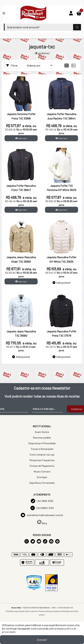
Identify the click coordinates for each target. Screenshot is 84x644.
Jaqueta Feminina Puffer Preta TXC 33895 (21, 116)
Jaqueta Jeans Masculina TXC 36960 (21, 333)
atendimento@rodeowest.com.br (42, 515)
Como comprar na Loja (42, 454)
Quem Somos (42, 432)
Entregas (42, 477)
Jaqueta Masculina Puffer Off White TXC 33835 (61, 259)
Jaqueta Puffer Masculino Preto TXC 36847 (21, 188)
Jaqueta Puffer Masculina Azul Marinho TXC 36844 (61, 116)
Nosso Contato (42, 471)
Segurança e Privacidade (42, 443)
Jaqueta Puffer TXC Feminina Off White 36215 (62, 188)
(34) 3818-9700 (42, 501)
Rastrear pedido (42, 438)
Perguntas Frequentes (42, 460)
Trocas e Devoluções (42, 449)
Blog (42, 522)
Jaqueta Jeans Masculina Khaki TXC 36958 (21, 259)
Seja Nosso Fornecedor (42, 483)
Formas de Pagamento (42, 466)
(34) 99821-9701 (42, 508)
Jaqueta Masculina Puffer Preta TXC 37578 (61, 333)
